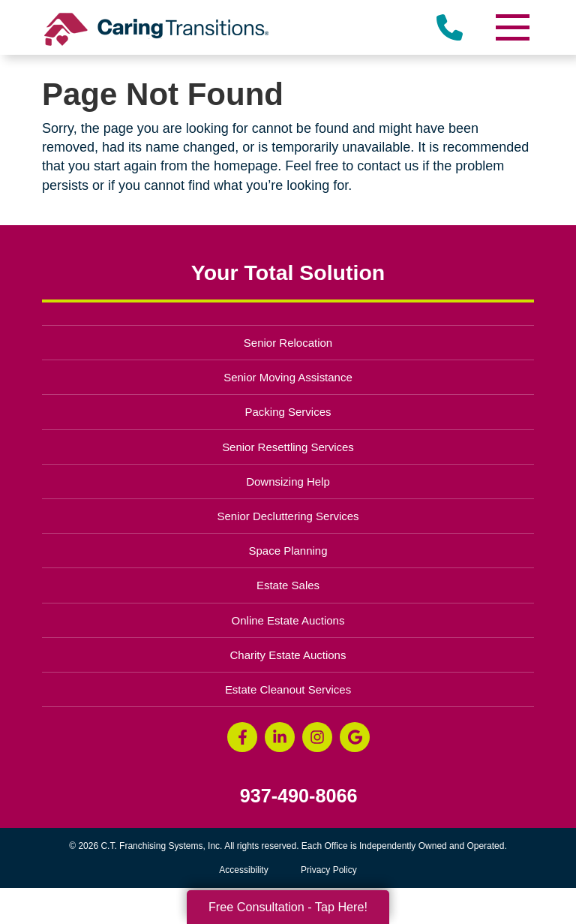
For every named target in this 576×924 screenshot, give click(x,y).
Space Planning (288, 551)
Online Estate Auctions (288, 620)
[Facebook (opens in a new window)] (242, 737)
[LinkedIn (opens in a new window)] (280, 737)
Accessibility (243, 870)
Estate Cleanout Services (288, 689)
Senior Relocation (288, 343)
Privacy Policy (329, 870)
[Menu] (511, 27)
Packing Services (288, 412)
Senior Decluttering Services (288, 516)
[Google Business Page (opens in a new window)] (355, 737)
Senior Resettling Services (288, 447)
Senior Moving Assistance (288, 377)
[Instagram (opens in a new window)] (317, 737)
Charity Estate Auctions (288, 655)
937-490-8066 (299, 796)
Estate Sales (288, 585)
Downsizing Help (288, 482)
